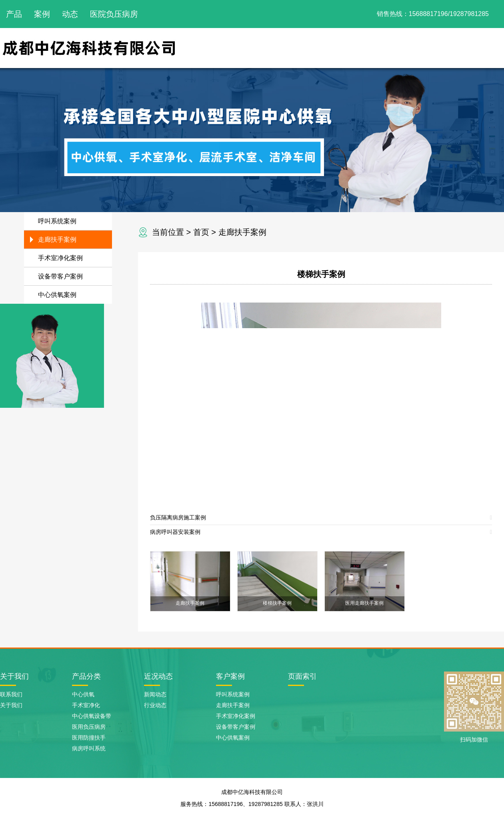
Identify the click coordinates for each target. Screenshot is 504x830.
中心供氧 (83, 694)
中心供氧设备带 (92, 716)
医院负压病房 (114, 14)
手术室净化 (86, 705)
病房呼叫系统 (89, 748)
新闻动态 (439, 48)
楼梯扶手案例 (321, 274)
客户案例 (230, 676)
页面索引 (302, 676)
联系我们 (482, 48)
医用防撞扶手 (89, 738)
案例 (42, 14)
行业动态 (155, 705)
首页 (201, 232)
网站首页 (266, 48)
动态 (70, 14)
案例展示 (396, 48)
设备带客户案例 (60, 276)
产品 (14, 14)
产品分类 (86, 676)
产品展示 (353, 48)
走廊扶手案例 (242, 232)
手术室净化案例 (60, 258)
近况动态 (158, 676)
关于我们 (310, 48)
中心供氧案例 (57, 295)
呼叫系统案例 (57, 221)
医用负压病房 (89, 727)
